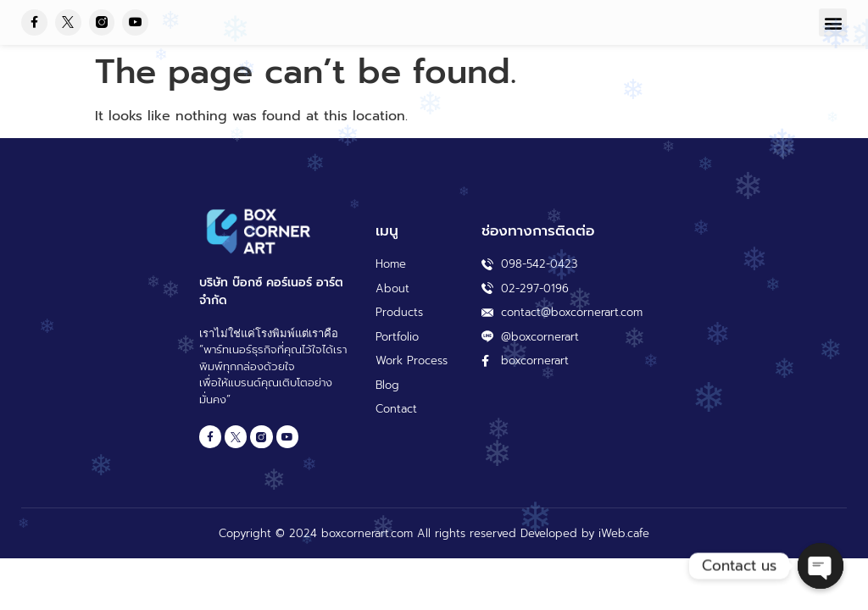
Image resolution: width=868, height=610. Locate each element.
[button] (833, 22)
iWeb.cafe (624, 533)
